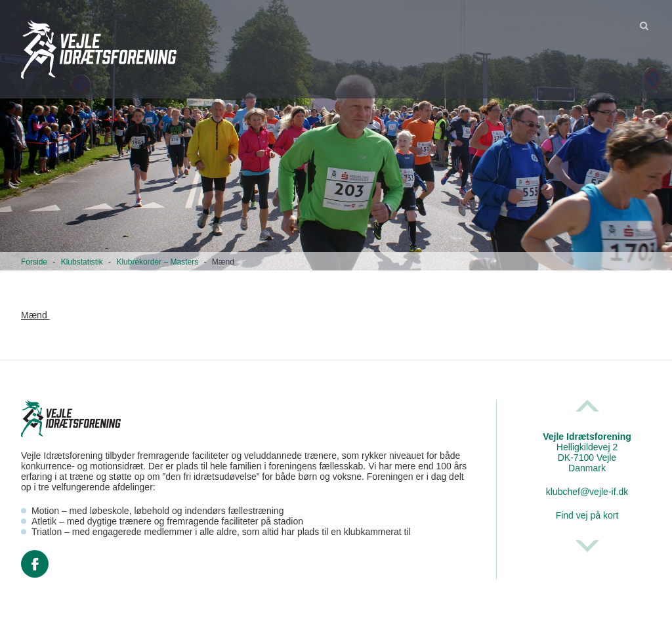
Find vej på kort (587, 515)
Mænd (35, 315)
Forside (34, 262)
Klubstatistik (82, 262)
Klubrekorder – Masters (157, 262)
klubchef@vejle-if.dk (587, 492)
